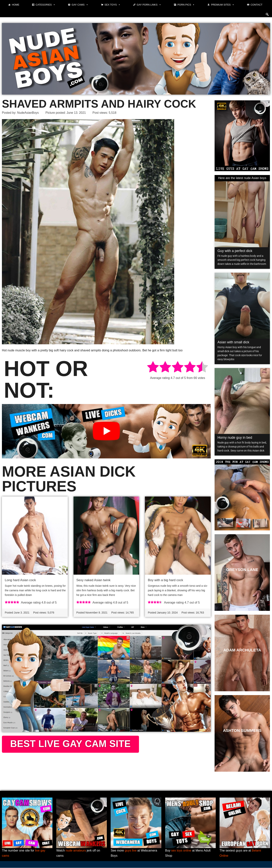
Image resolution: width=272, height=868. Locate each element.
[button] (267, 14)
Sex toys (113, 5)
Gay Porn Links (149, 5)
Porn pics (186, 5)
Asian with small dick (233, 342)
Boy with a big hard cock (165, 580)
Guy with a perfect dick (235, 251)
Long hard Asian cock (20, 580)
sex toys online (181, 851)
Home (16, 5)
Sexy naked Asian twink (94, 580)
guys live (131, 851)
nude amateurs (76, 851)
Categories (45, 5)
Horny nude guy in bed (235, 438)
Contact (256, 5)
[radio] (153, 368)
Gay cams (80, 5)
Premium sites (223, 5)
